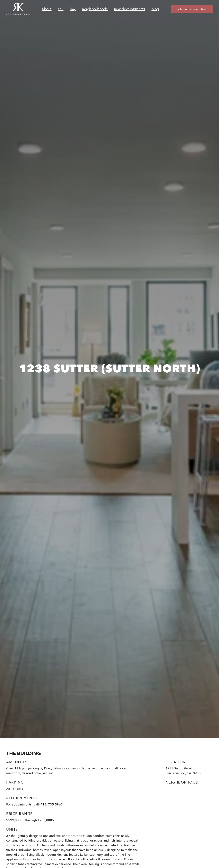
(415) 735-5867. (52, 805)
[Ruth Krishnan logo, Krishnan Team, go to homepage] (18, 9)
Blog (155, 9)
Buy (73, 9)
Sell (61, 9)
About (47, 9)
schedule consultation (192, 9)
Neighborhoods (95, 9)
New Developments (130, 9)
